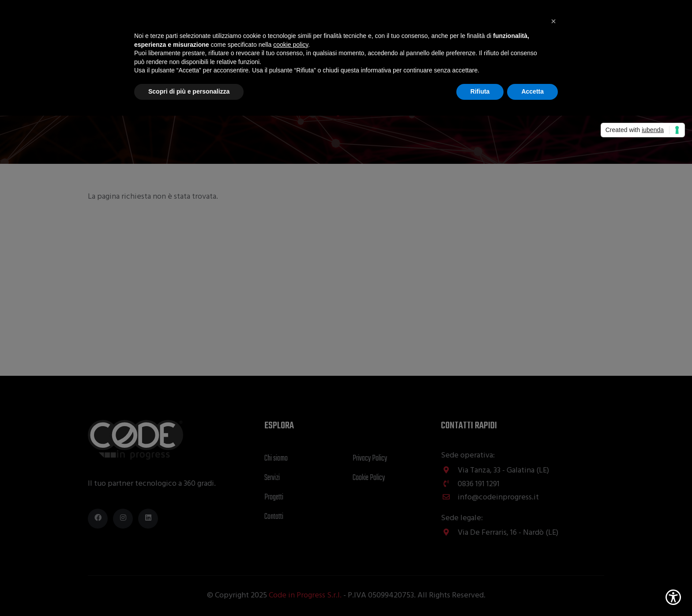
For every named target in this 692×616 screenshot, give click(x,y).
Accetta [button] (532, 91)
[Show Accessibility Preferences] (673, 597)
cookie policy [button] (291, 45)
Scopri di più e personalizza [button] (189, 91)
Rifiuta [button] (480, 91)
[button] (553, 21)
